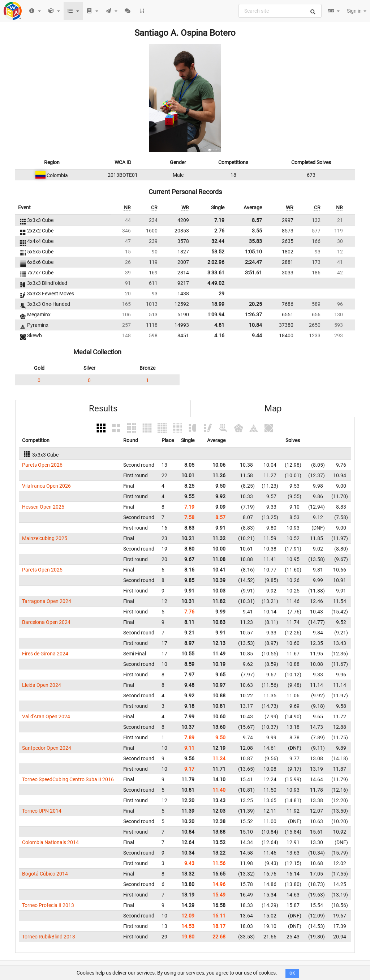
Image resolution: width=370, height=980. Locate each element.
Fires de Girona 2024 (45, 654)
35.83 (255, 241)
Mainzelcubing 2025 (45, 538)
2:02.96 (216, 262)
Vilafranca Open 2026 (46, 486)
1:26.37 (253, 314)
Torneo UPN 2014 (42, 811)
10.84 (255, 325)
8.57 (257, 220)
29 (221, 294)
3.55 (257, 231)
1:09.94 (216, 314)
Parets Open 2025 (42, 570)
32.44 (218, 241)
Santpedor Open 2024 (47, 748)
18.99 (218, 304)
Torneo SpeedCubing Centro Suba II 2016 (68, 779)
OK (292, 973)
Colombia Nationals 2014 (50, 842)
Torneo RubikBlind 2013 (49, 937)
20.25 (255, 304)
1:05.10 (253, 252)
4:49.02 (216, 283)
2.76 (219, 231)
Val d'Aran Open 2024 (46, 716)
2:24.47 (253, 262)
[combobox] (280, 11)
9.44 (257, 335)
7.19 (219, 220)
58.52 (218, 252)
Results (103, 408)
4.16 (219, 335)
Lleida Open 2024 (42, 685)
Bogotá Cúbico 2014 (45, 874)
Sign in (357, 11)
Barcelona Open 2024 (46, 622)
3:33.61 (216, 273)
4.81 (219, 325)
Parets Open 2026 (42, 465)
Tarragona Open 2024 (47, 601)
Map (273, 408)
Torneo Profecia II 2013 (48, 905)
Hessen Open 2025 (43, 507)
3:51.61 (253, 273)
